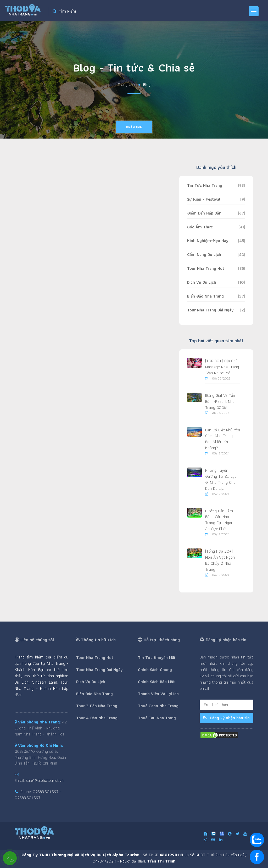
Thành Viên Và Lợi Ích (158, 694)
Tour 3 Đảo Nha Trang (97, 706)
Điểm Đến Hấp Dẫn (204, 213)
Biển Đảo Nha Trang (205, 296)
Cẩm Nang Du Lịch (204, 254)
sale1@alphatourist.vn (45, 780)
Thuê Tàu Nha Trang (157, 718)
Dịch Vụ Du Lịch (202, 282)
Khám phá (134, 127)
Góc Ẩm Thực (200, 227)
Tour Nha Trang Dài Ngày (210, 310)
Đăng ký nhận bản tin (227, 718)
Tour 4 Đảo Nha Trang (97, 718)
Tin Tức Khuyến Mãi (157, 658)
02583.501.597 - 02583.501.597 (38, 795)
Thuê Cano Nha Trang (158, 706)
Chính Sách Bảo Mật (156, 682)
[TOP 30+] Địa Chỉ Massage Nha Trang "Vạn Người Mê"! (222, 367)
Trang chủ (126, 85)
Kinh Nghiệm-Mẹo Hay (208, 241)
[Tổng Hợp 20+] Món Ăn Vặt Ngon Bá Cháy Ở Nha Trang (220, 560)
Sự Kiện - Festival (204, 199)
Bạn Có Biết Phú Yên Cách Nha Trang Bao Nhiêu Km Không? (223, 439)
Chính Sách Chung (155, 670)
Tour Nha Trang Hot (206, 268)
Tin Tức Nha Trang (205, 185)
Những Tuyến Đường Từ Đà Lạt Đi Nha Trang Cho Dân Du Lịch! (220, 479)
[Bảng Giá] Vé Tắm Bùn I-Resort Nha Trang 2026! (221, 401)
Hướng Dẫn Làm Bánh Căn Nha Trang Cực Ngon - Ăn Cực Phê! (221, 520)
